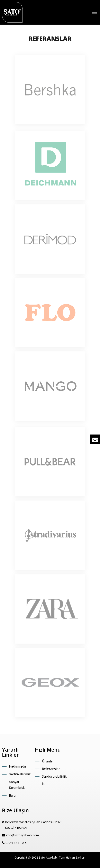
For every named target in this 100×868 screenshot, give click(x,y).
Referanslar (51, 769)
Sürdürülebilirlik (54, 776)
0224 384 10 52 (17, 843)
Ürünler (48, 761)
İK (43, 784)
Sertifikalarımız (20, 774)
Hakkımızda (17, 766)
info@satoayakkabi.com (22, 835)
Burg (12, 796)
